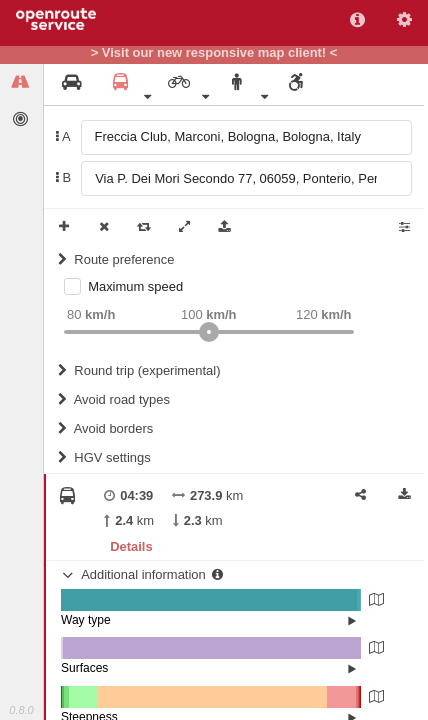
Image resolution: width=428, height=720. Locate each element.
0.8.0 (21, 710)
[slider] (209, 332)
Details (131, 546)
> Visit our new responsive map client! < (214, 53)
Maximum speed (135, 286)
